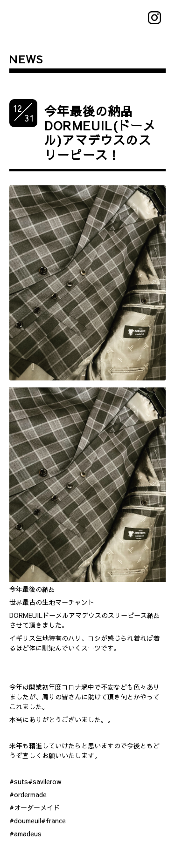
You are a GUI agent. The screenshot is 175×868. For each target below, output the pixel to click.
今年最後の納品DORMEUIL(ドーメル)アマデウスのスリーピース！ (100, 133)
